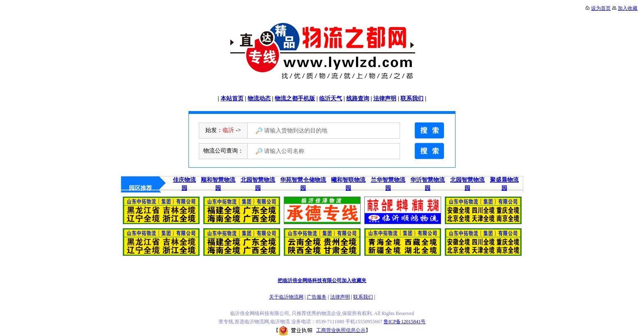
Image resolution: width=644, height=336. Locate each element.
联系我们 (412, 98)
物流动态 (259, 98)
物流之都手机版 (295, 98)
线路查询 (358, 98)
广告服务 (317, 297)
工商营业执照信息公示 (322, 330)
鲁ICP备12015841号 (405, 322)
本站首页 (232, 98)
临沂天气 (331, 98)
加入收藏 (628, 8)
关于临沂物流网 (286, 297)
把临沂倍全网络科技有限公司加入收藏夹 (322, 280)
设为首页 (601, 8)
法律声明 (385, 98)
